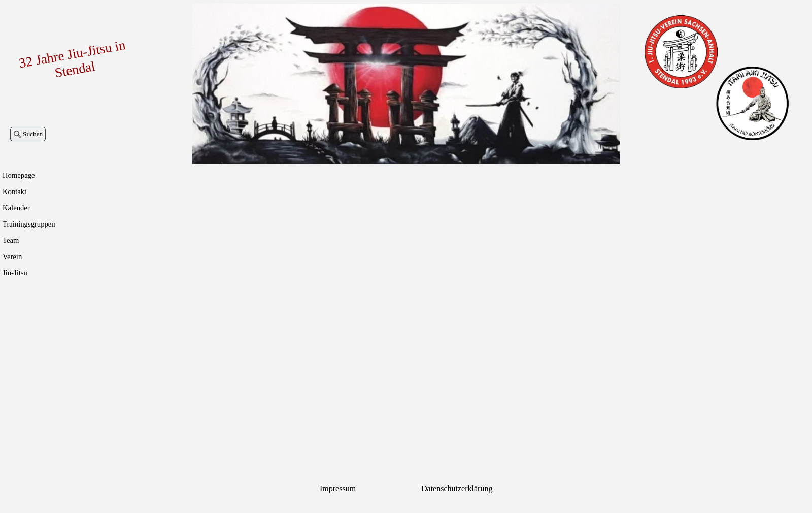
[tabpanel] (363, 489)
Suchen (33, 134)
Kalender (16, 208)
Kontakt (14, 191)
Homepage (19, 175)
